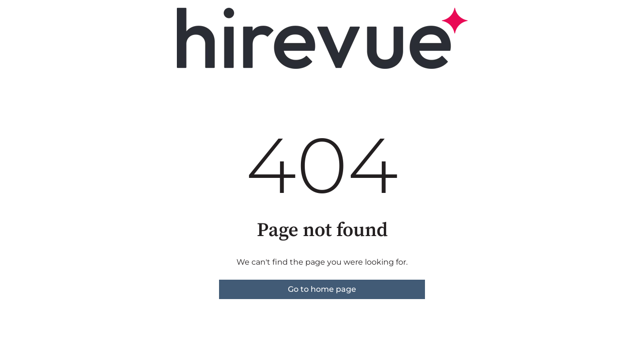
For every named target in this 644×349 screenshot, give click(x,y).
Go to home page (322, 289)
